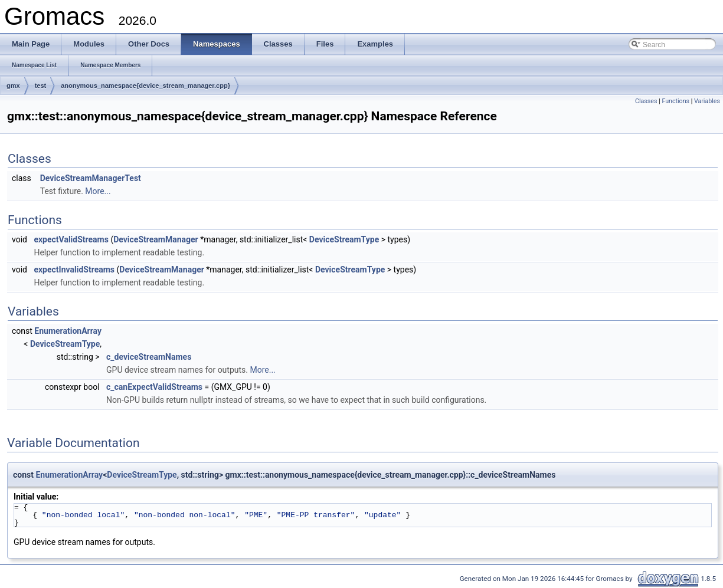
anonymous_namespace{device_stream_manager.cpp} (145, 86)
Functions (675, 101)
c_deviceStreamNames (149, 357)
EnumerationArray (68, 331)
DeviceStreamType (344, 239)
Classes (646, 101)
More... (98, 191)
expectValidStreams (71, 239)
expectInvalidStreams (74, 270)
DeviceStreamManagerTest (91, 178)
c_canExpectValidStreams (154, 387)
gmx (13, 86)
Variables (707, 101)
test (41, 86)
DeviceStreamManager (156, 239)
